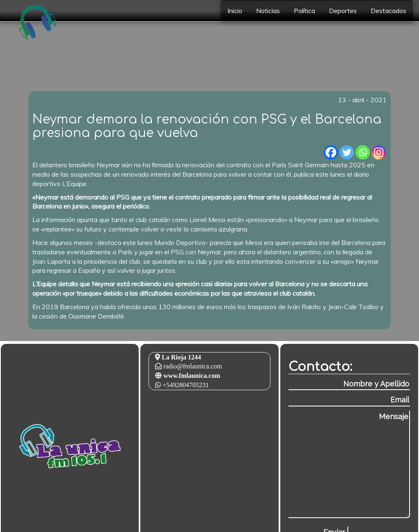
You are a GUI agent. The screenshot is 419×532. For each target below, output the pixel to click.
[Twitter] (347, 152)
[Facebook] (331, 152)
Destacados (389, 11)
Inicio (235, 11)
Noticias (268, 11)
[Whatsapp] (363, 152)
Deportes (343, 11)
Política (304, 11)
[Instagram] (379, 152)
